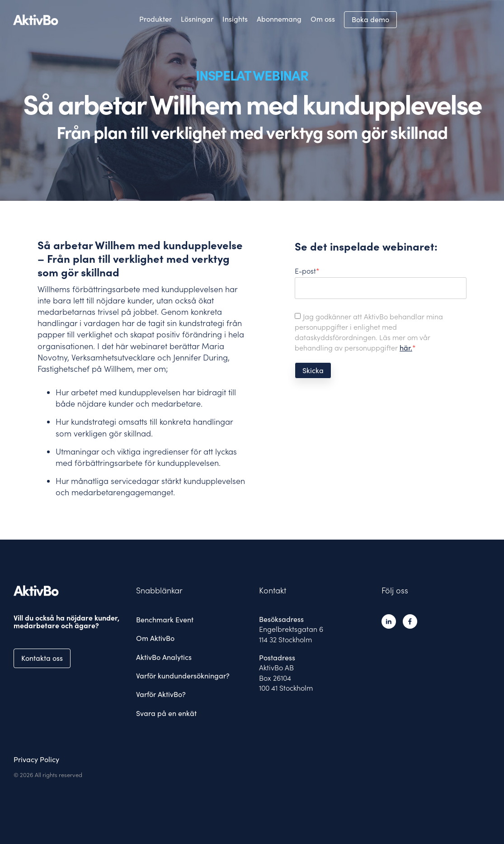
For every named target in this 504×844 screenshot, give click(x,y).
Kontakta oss (42, 658)
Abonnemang (279, 19)
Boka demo (370, 19)
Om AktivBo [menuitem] (155, 638)
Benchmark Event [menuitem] (165, 620)
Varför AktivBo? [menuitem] (161, 694)
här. (406, 348)
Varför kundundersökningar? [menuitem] (183, 676)
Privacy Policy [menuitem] (36, 759)
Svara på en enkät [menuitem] (166, 713)
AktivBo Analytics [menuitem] (164, 657)
